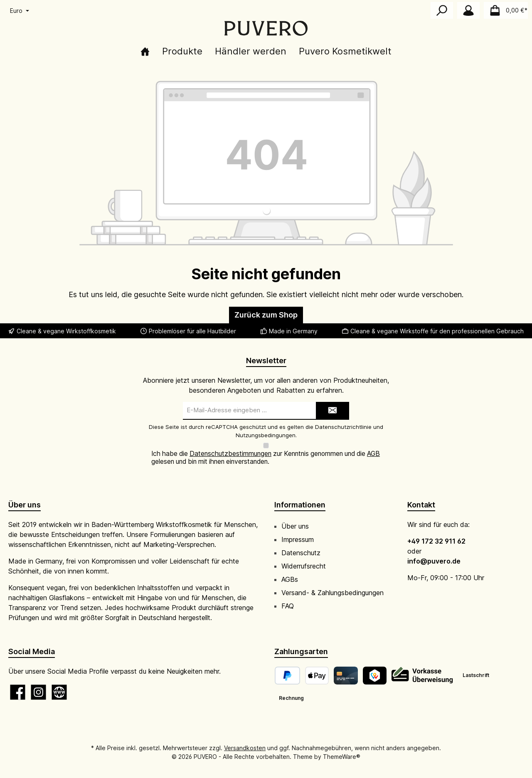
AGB (373, 446)
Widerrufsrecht (304, 558)
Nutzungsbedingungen (266, 435)
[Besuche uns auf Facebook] (18, 684)
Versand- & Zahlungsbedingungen (332, 585)
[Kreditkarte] (346, 668)
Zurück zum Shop (266, 315)
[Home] (145, 51)
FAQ (288, 598)
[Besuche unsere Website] (59, 684)
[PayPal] (287, 668)
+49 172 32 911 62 (436, 533)
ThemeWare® (342, 749)
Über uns (295, 518)
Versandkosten (245, 740)
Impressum (298, 532)
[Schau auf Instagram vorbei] (38, 684)
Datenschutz (301, 545)
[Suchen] (442, 10)
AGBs (290, 571)
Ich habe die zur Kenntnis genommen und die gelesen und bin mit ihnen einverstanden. (266, 450)
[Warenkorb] (506, 10)
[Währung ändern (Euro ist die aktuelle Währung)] (19, 11)
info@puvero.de (434, 553)
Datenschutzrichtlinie (343, 427)
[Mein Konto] (468, 10)
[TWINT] (375, 668)
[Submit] (332, 411)
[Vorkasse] (422, 668)
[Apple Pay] (317, 668)
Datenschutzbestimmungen (230, 446)
